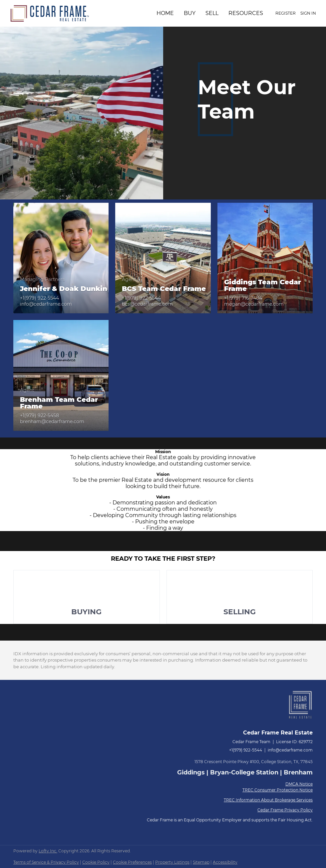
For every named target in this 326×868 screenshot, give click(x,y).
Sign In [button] (308, 13)
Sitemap (201, 862)
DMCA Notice (299, 784)
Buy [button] (190, 13)
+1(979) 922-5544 (246, 750)
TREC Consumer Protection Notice (278, 790)
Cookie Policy (96, 862)
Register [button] (286, 13)
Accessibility (225, 862)
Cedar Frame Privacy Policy (285, 810)
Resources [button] (246, 13)
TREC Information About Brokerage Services (268, 800)
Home (165, 13)
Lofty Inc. (48, 851)
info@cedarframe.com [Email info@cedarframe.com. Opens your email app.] (290, 750)
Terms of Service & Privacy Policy (46, 862)
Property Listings (172, 862)
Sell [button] (212, 13)
